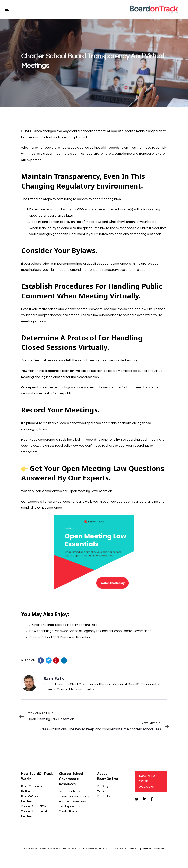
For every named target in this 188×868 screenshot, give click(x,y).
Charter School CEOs (34, 806)
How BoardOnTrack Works (37, 776)
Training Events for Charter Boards (70, 809)
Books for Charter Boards (74, 802)
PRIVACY (134, 849)
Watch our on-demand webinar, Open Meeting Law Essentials (67, 491)
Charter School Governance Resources (71, 779)
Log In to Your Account (147, 781)
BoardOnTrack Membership (30, 799)
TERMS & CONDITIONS (153, 849)
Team (100, 791)
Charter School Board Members (34, 814)
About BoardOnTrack (109, 776)
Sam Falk (54, 678)
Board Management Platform (33, 789)
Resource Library (69, 792)
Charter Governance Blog (74, 797)
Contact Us (104, 796)
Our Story (103, 786)
